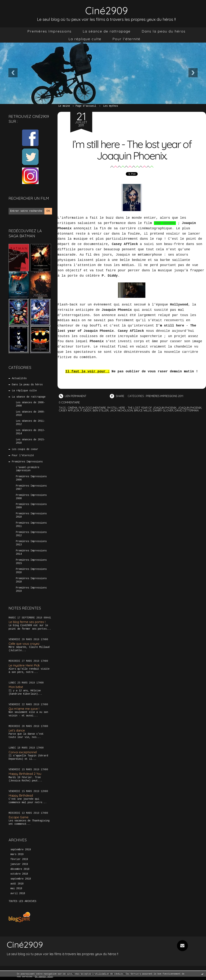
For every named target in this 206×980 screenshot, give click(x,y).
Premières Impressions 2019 (31, 592)
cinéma (73, 408)
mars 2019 (17, 858)
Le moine (64, 106)
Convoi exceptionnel (23, 755)
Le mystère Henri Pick (24, 668)
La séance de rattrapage (107, 31)
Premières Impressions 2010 (31, 517)
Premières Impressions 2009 (31, 508)
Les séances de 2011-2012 (30, 423)
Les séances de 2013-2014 (30, 433)
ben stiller (101, 410)
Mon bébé (16, 690)
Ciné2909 (106, 10)
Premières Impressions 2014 (31, 555)
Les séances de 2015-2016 (30, 442)
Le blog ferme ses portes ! (27, 625)
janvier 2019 (19, 867)
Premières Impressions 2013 (31, 545)
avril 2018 (18, 897)
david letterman (187, 410)
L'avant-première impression (28, 470)
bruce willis (143, 410)
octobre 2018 (19, 877)
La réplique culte (85, 39)
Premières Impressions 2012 (31, 536)
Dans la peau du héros (164, 31)
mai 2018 (16, 892)
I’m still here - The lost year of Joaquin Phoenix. (132, 150)
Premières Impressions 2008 (31, 499)
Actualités (19, 379)
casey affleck (69, 410)
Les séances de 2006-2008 (30, 405)
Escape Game (19, 820)
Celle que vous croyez (24, 646)
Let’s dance (17, 733)
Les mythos (110, 106)
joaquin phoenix (190, 408)
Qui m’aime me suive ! (24, 712)
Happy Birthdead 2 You (25, 777)
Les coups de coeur (25, 451)
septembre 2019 (21, 853)
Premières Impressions (49, 31)
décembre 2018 (20, 872)
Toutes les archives (22, 905)
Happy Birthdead (21, 798)
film (82, 408)
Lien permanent (73, 396)
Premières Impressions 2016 (31, 574)
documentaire (96, 408)
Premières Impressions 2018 (31, 583)
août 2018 (17, 887)
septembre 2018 (21, 882)
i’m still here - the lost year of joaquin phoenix (142, 408)
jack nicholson (121, 410)
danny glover (164, 410)
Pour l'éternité (126, 39)
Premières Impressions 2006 (31, 480)
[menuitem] (49, 31)
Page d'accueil (86, 106)
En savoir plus (44, 977)
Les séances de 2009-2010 (30, 414)
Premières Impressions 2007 (31, 489)
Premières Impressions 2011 (31, 527)
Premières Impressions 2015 (31, 564)
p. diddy (86, 410)
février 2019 (19, 863)
